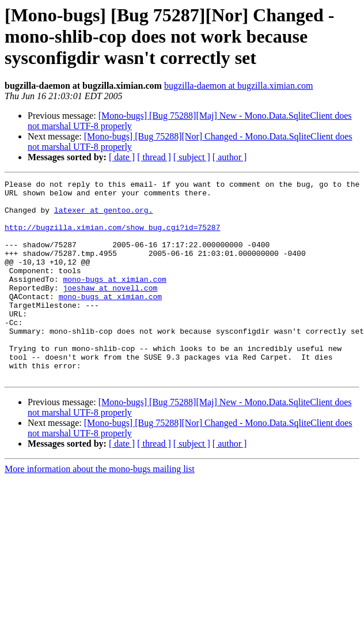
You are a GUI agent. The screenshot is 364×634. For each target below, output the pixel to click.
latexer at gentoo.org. (104, 217)
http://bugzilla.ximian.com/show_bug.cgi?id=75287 (112, 237)
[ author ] (230, 157)
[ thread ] (154, 157)
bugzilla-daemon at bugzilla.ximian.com (239, 86)
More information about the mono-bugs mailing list (100, 509)
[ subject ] (192, 157)
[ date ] (122, 157)
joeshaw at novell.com (110, 310)
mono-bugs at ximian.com (114, 300)
